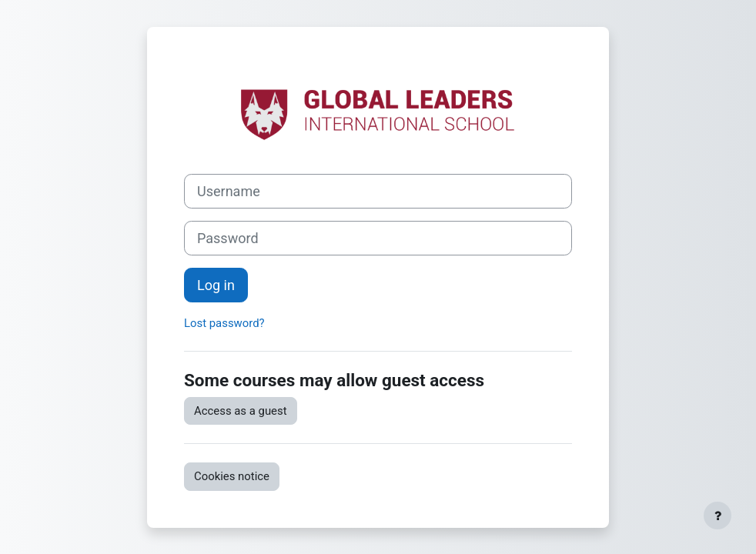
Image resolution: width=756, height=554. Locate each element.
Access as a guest (241, 411)
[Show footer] (718, 516)
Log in (216, 285)
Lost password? (224, 323)
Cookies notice (232, 476)
